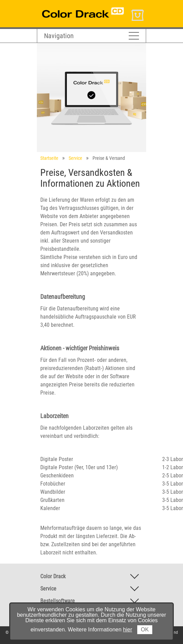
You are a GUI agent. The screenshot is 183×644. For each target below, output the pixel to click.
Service (75, 158)
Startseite (49, 158)
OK (145, 630)
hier (128, 630)
